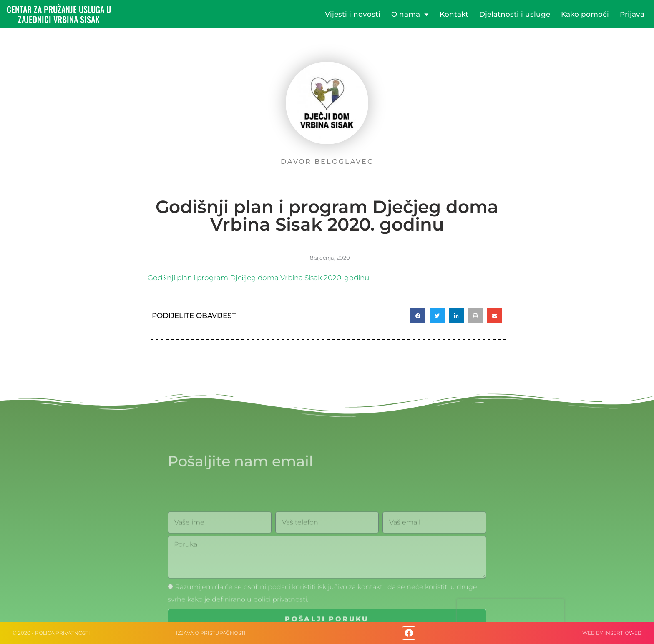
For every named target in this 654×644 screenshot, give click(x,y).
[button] (418, 316)
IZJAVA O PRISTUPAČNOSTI (211, 633)
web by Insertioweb (612, 633)
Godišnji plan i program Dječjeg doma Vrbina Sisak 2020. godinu (258, 278)
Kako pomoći (585, 14)
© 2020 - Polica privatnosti (51, 633)
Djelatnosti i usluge (515, 14)
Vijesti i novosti (353, 14)
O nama (410, 14)
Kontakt (454, 14)
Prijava (632, 14)
